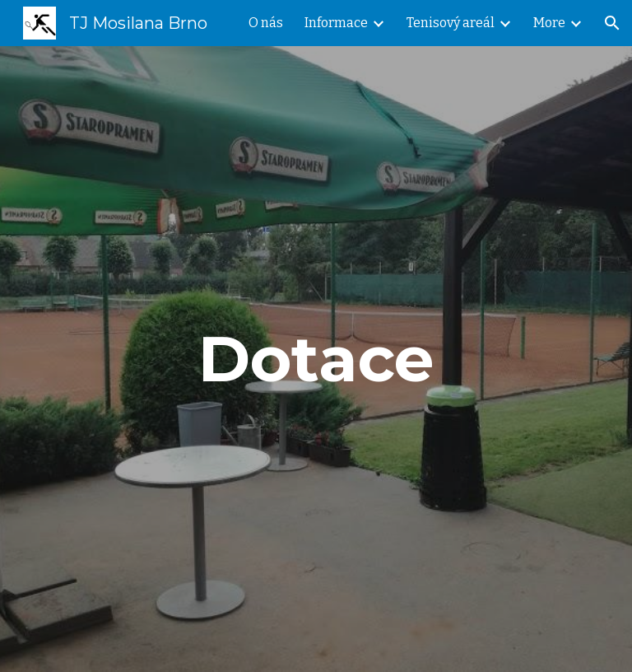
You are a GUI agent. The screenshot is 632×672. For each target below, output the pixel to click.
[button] (612, 23)
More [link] (549, 23)
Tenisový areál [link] (451, 23)
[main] (316, 359)
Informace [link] (336, 23)
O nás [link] (266, 23)
